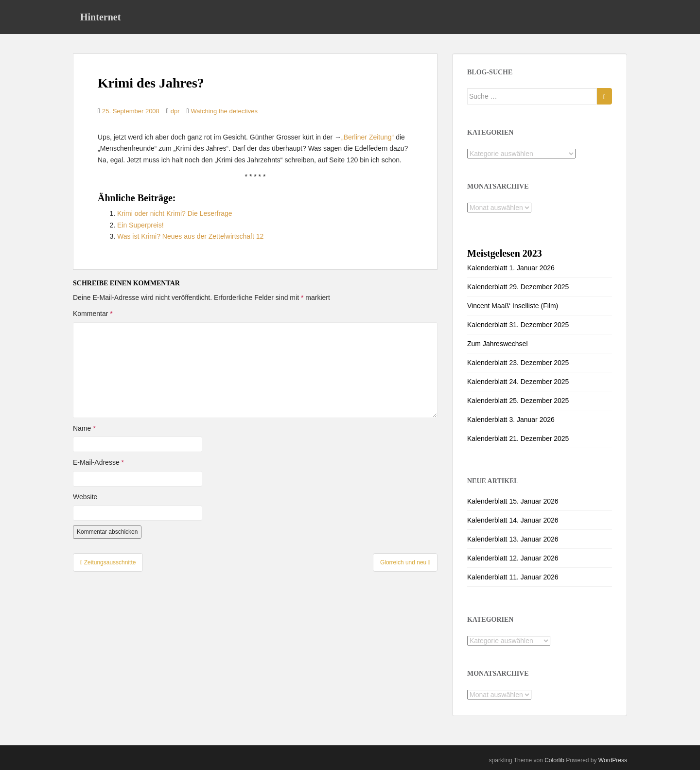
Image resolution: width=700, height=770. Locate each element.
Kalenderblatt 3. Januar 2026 (511, 420)
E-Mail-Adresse (98, 462)
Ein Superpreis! (140, 225)
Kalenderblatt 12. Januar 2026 (513, 558)
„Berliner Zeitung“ (367, 137)
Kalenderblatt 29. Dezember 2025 (518, 287)
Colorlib (554, 760)
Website (85, 497)
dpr (175, 111)
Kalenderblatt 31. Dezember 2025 (518, 325)
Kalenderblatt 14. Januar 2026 (513, 520)
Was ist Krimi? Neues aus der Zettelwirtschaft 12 (190, 236)
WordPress (613, 760)
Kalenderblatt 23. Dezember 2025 (518, 363)
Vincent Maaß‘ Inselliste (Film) (513, 306)
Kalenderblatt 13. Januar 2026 (513, 539)
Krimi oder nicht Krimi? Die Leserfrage (175, 213)
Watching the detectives (224, 111)
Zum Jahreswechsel (498, 344)
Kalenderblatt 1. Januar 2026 (511, 268)
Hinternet (100, 17)
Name (84, 428)
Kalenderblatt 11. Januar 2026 (513, 577)
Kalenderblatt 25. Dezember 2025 (518, 401)
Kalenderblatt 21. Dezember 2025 (518, 438)
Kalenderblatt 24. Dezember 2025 (518, 382)
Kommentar (93, 314)
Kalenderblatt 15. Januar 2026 (513, 501)
